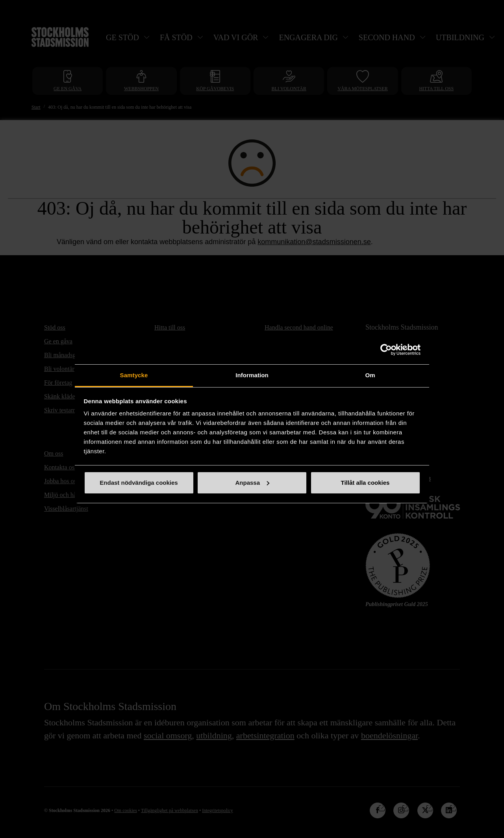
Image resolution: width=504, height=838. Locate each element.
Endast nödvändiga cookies (139, 483)
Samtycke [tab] (134, 375)
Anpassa (252, 483)
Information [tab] (252, 375)
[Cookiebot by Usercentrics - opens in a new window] (386, 350)
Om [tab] (370, 375)
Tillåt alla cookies (365, 483)
